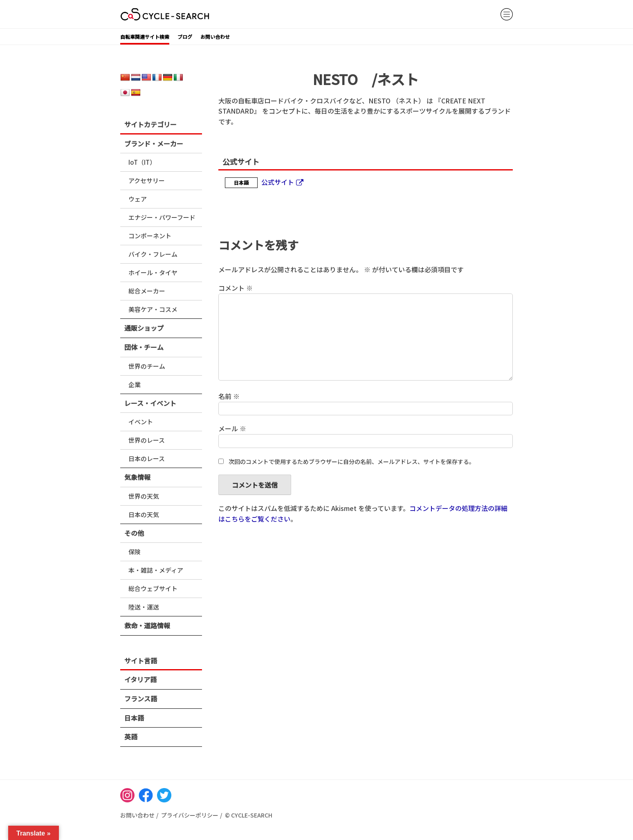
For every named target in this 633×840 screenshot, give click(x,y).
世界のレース (147, 440)
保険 (135, 552)
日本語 (134, 718)
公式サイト (278, 182)
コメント (236, 288)
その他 (134, 533)
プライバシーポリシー (190, 815)
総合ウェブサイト (153, 588)
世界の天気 (144, 496)
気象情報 (137, 477)
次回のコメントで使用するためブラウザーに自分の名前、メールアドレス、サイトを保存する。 (352, 461)
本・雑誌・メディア (156, 570)
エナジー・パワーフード (162, 217)
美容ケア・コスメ (153, 309)
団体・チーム (144, 347)
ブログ (185, 37)
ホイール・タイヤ (153, 272)
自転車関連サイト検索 (145, 37)
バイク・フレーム (153, 254)
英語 (131, 737)
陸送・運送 (144, 607)
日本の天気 (144, 514)
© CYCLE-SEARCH (249, 815)
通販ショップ (144, 328)
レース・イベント (150, 403)
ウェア (138, 199)
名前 (229, 396)
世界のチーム (147, 366)
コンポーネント (150, 236)
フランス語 (141, 699)
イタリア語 (140, 679)
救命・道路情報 (147, 625)
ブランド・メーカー (154, 143)
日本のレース (147, 458)
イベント (141, 422)
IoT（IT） (142, 162)
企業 (135, 384)
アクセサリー (147, 180)
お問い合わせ (215, 37)
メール (232, 428)
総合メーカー (147, 291)
